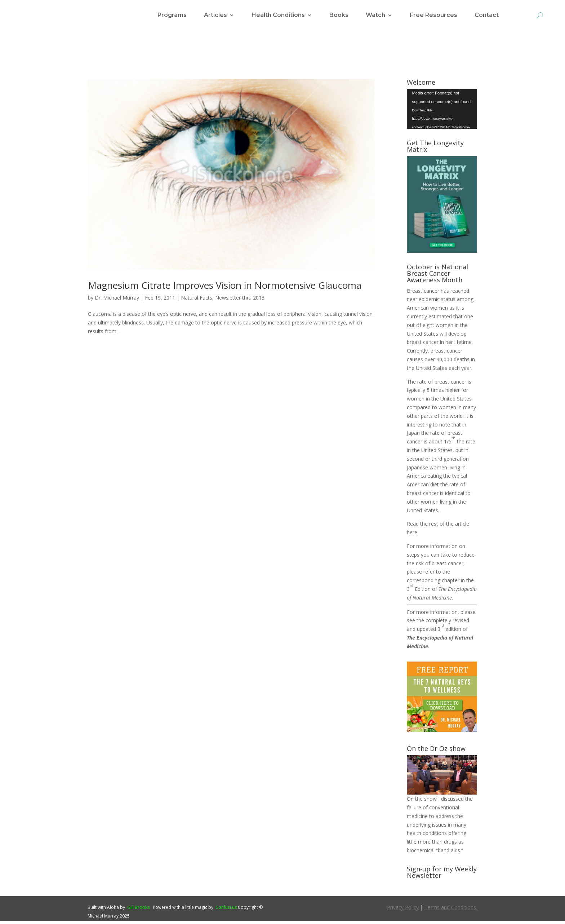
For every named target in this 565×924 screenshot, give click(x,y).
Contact (487, 16)
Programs (172, 16)
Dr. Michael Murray (117, 300)
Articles (215, 16)
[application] (442, 112)
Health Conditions (278, 16)
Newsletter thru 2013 (240, 300)
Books (339, 16)
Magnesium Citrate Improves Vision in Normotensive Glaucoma (225, 288)
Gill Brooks (138, 910)
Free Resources (433, 16)
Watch (375, 16)
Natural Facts (197, 300)
